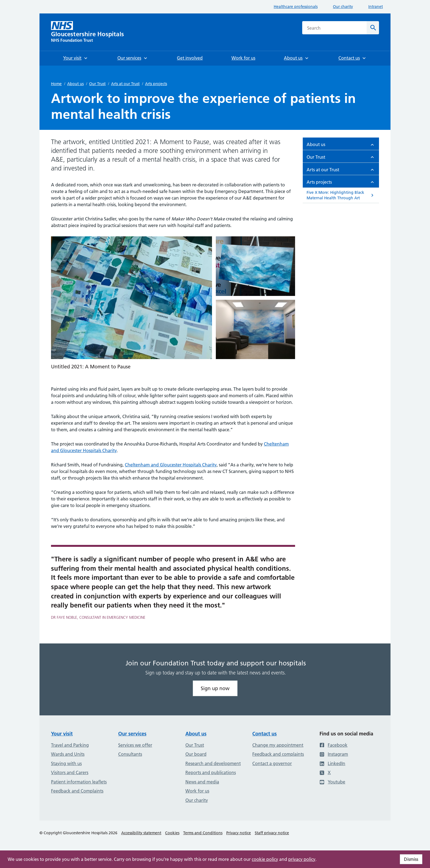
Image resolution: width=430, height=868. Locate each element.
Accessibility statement (141, 833)
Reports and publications (211, 772)
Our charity (343, 7)
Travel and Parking (70, 745)
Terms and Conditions (203, 833)
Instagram (334, 754)
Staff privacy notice (272, 833)
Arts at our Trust (125, 84)
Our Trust (97, 84)
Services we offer (135, 745)
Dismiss (411, 859)
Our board (196, 754)
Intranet (376, 7)
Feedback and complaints (278, 754)
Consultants (130, 754)
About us (75, 84)
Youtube (332, 782)
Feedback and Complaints (77, 791)
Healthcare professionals (296, 7)
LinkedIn (332, 763)
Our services (132, 734)
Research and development (213, 763)
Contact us (264, 734)
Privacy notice (239, 833)
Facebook (333, 745)
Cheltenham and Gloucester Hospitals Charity (171, 465)
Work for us (197, 791)
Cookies (172, 833)
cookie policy (265, 859)
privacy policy (302, 859)
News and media (202, 782)
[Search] (373, 28)
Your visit (62, 734)
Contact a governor (272, 763)
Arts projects (156, 84)
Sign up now (215, 688)
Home (56, 84)
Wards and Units (68, 754)
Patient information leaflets (79, 782)
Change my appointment (278, 745)
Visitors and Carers (70, 772)
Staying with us (66, 763)
